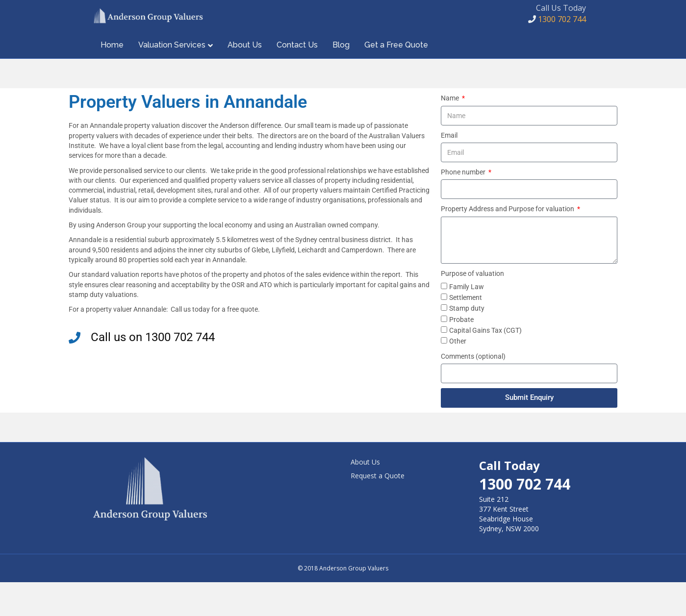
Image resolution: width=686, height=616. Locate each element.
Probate (461, 353)
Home (112, 79)
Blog (341, 79)
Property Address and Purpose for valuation (508, 243)
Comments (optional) (473, 390)
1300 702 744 (557, 36)
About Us (245, 79)
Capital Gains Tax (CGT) (485, 364)
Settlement (466, 331)
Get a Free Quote (396, 79)
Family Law (467, 320)
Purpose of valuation (472, 307)
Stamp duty (467, 342)
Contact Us (297, 79)
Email (449, 169)
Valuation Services (172, 79)
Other (458, 375)
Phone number (464, 206)
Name (451, 132)
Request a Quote (378, 509)
